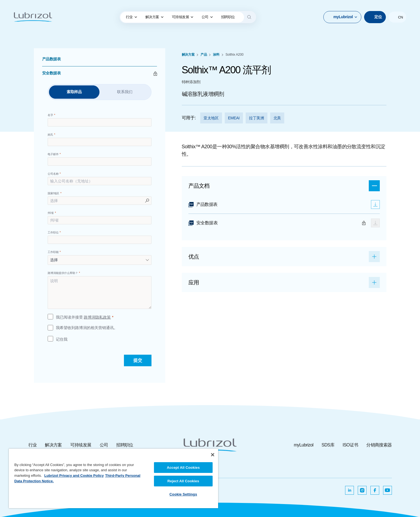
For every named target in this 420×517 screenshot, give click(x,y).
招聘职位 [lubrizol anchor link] (228, 17)
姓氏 (50, 135)
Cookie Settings (183, 494)
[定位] (375, 17)
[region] (113, 478)
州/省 (51, 213)
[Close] (213, 455)
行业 (132, 17)
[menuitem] (132, 17)
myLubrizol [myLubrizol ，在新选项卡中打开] (304, 445)
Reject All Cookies (183, 481)
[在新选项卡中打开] (349, 490)
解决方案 (155, 17)
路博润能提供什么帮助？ (63, 273)
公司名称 (53, 174)
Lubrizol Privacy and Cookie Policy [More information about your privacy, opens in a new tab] (74, 476)
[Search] (249, 17)
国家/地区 (54, 193)
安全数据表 (52, 73)
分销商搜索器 (379, 445)
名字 (50, 115)
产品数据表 (52, 59)
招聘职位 (125, 445)
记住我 (62, 339)
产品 (204, 55)
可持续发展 (183, 17)
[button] (342, 17)
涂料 (216, 55)
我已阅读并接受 (83, 317)
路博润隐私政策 (97, 317)
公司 (207, 17)
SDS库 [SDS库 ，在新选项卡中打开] (328, 445)
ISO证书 (350, 445)
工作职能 (53, 252)
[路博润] (33, 17)
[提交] (138, 360)
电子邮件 (53, 154)
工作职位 (53, 232)
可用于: (189, 118)
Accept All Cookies (183, 468)
